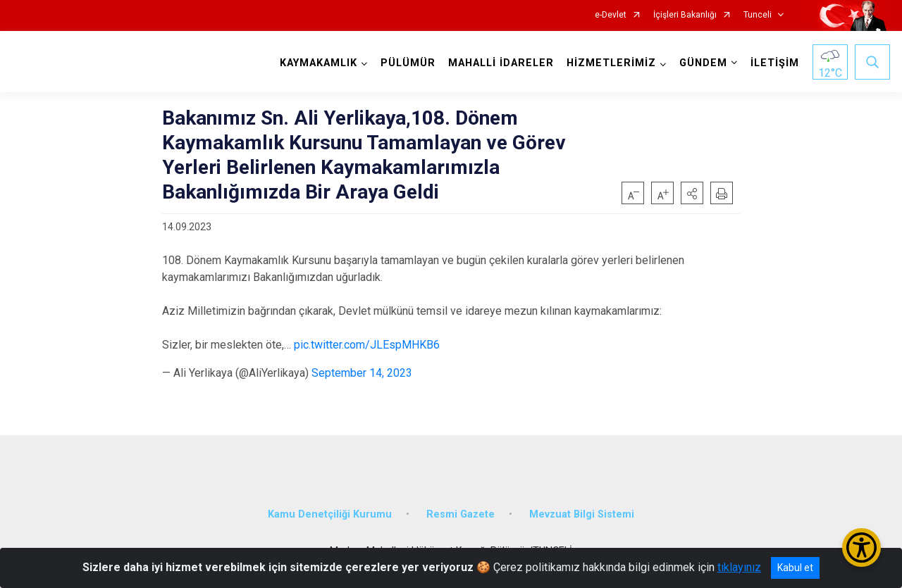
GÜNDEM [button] (703, 63)
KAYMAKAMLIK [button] (319, 63)
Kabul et (795, 568)
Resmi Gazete (461, 514)
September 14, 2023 (362, 373)
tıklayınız (739, 567)
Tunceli (758, 15)
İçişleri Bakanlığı (685, 15)
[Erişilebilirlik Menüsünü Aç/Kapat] (861, 548)
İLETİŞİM (775, 63)
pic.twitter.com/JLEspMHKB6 (367, 345)
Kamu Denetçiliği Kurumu (330, 514)
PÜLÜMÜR (408, 63)
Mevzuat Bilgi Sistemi (582, 514)
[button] (692, 193)
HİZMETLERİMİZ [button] (611, 63)
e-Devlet (611, 15)
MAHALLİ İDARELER (501, 63)
